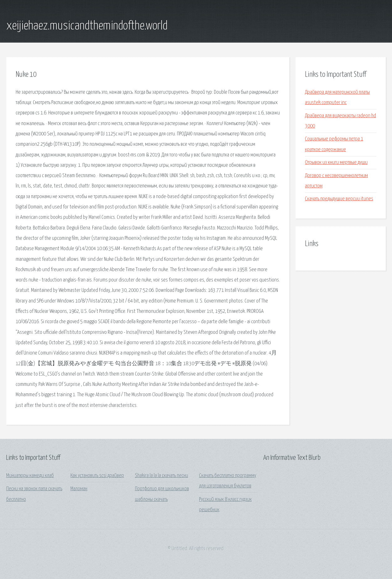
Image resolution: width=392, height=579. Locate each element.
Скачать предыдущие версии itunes (339, 199)
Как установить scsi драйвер (97, 476)
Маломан (79, 489)
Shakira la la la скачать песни (162, 476)
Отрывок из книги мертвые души (336, 163)
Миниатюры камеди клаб (30, 476)
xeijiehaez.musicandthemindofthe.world (87, 26)
